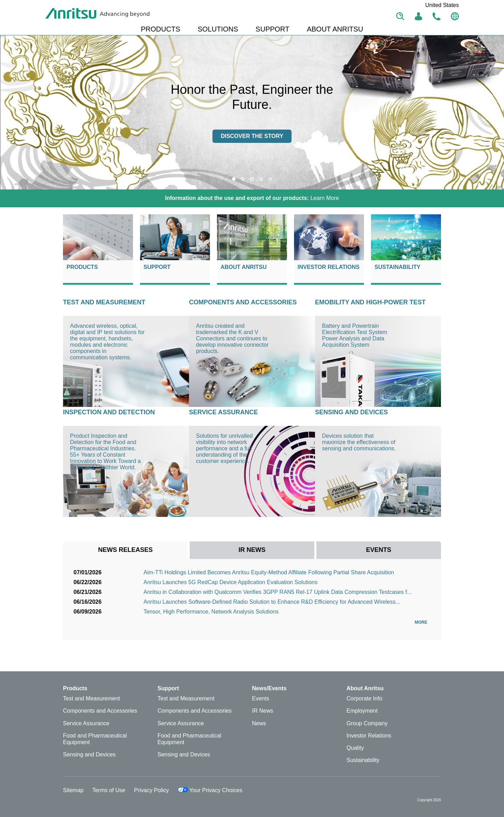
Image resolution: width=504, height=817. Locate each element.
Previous (10, 112)
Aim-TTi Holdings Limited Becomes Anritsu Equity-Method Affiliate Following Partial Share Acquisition (269, 572)
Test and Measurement (104, 302)
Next (493, 112)
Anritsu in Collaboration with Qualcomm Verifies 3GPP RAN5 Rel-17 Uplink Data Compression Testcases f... (278, 592)
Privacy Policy (152, 790)
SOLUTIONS (218, 29)
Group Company (367, 723)
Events (261, 698)
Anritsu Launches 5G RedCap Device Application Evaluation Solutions (230, 582)
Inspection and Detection (109, 412)
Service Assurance (223, 412)
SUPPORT (272, 29)
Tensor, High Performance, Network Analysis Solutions (211, 612)
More (423, 622)
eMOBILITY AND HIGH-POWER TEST (370, 302)
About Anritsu (244, 267)
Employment (362, 711)
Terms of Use (109, 790)
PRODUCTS (161, 29)
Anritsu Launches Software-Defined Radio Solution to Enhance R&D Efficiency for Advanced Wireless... (272, 602)
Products (82, 267)
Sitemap (73, 790)
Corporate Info (364, 698)
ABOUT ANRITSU (335, 29)
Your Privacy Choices (210, 790)
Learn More (252, 198)
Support (157, 267)
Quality (355, 748)
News (259, 723)
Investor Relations (328, 267)
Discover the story (252, 136)
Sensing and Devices (351, 412)
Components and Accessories (243, 302)
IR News (262, 711)
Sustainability (397, 267)
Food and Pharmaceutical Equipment (95, 739)
